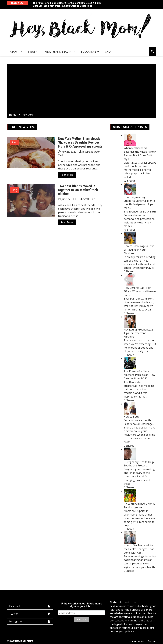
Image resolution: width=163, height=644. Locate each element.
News (32, 52)
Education (89, 52)
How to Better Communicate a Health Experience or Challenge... (139, 420)
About (14, 52)
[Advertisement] (81, 89)
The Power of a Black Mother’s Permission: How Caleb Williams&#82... (139, 375)
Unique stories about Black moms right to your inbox (81, 605)
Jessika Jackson (91, 152)
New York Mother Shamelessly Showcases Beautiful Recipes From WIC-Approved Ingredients (80, 142)
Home (132, 641)
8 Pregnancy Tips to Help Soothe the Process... (139, 464)
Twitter (31, 614)
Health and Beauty (58, 52)
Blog (14, 190)
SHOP (109, 52)
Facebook (31, 606)
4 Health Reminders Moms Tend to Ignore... (139, 505)
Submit (152, 641)
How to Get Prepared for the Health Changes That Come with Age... (139, 549)
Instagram (31, 622)
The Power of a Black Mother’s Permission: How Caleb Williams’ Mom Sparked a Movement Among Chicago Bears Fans (67, 4)
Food (14, 142)
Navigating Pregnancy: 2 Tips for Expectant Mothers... (138, 333)
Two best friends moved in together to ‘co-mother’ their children (78, 190)
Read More (67, 175)
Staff (86, 199)
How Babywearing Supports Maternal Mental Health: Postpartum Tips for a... (140, 203)
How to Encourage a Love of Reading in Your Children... (139, 250)
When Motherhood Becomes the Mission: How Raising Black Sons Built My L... (140, 153)
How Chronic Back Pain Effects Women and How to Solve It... (140, 291)
